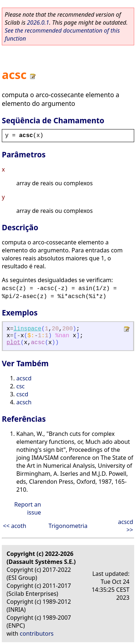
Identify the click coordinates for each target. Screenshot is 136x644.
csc (20, 386)
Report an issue (28, 508)
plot (13, 343)
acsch (24, 402)
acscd (24, 378)
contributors (37, 633)
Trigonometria (68, 526)
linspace (27, 329)
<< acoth (15, 526)
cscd (22, 394)
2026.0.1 (38, 22)
